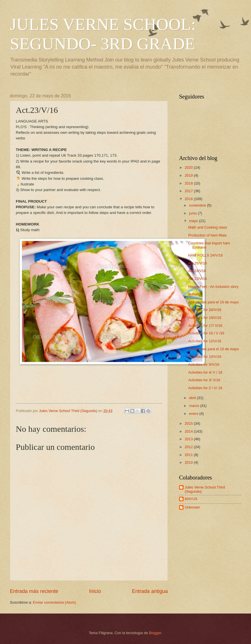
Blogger (155, 633)
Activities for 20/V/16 (205, 310)
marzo (194, 406)
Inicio (95, 591)
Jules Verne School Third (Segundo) (205, 489)
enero (194, 414)
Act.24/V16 (197, 271)
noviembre (198, 205)
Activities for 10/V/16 (205, 357)
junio (193, 213)
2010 (189, 462)
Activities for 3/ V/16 (204, 380)
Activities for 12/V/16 (205, 341)
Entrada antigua (150, 591)
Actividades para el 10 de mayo (213, 349)
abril (193, 398)
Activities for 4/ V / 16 (205, 372)
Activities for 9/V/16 (204, 364)
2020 (189, 167)
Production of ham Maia (207, 235)
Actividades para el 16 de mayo (213, 302)
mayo (194, 221)
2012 (189, 447)
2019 (189, 175)
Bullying (194, 294)
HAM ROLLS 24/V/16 (205, 255)
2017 (189, 191)
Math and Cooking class (207, 227)
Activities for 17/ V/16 (205, 326)
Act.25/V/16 (198, 263)
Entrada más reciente (34, 591)
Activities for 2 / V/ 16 (205, 388)
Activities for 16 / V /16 (206, 333)
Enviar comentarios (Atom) (54, 602)
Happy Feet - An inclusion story (213, 287)
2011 (189, 455)
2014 (189, 431)
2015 (189, 423)
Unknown (192, 507)
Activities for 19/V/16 (205, 318)
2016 (189, 199)
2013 (189, 439)
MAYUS (191, 499)
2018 (189, 183)
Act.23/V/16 (198, 279)
